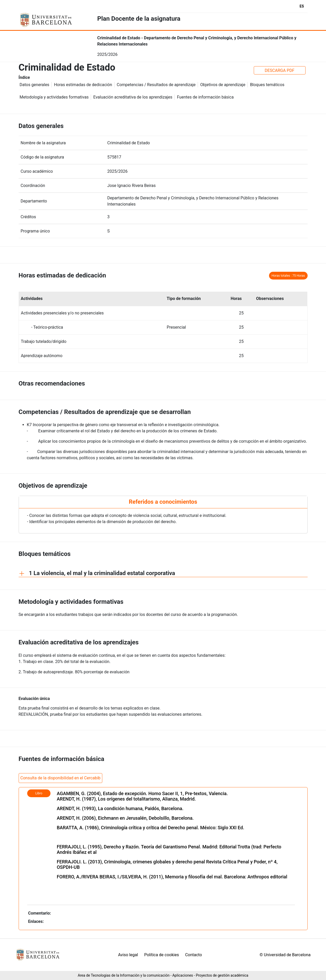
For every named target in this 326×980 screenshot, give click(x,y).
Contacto (194, 955)
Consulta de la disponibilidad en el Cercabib (60, 778)
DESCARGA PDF (280, 70)
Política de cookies (162, 955)
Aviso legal (128, 955)
